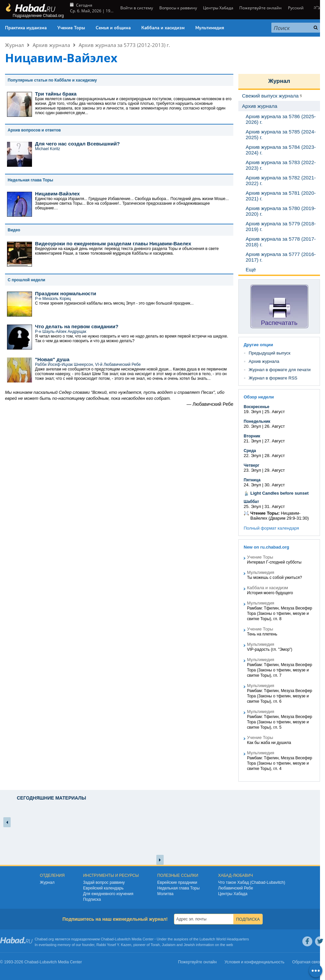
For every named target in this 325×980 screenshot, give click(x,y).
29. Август (275, 470)
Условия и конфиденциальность (255, 962)
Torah (155, 945)
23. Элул (252, 470)
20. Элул (252, 426)
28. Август (275, 456)
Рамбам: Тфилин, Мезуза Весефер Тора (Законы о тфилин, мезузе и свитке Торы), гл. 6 (279, 696)
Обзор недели (259, 397)
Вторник (252, 436)
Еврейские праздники (177, 882)
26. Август (275, 426)
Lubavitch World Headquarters (224, 939)
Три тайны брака (56, 94)
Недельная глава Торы (178, 888)
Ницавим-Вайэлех (57, 194)
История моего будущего (270, 593)
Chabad (107, 939)
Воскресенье (256, 407)
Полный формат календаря (271, 528)
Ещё (251, 269)
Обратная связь (307, 962)
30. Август (275, 485)
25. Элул (252, 506)
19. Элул (252, 412)
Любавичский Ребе (235, 888)
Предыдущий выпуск (269, 353)
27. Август (275, 441)
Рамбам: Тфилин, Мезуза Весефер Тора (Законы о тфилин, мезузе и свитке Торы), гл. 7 (279, 670)
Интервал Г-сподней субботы (274, 562)
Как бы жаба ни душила (269, 743)
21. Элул (252, 441)
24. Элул (252, 485)
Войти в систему (136, 8)
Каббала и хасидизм (163, 28)
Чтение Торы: (265, 513)
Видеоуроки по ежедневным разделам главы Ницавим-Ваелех (113, 244)
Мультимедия (210, 28)
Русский (296, 8)
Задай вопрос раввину (104, 882)
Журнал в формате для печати (280, 370)
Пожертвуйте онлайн (260, 8)
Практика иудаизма (26, 28)
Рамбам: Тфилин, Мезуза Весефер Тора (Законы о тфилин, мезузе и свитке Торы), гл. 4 (279, 763)
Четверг (251, 465)
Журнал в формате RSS (273, 378)
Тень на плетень (262, 634)
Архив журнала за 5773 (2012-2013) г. (124, 45)
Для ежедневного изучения (108, 894)
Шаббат (251, 502)
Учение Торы (71, 28)
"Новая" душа (52, 359)
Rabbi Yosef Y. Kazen (114, 945)
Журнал (14, 45)
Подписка (92, 899)
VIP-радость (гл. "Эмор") (270, 649)
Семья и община (113, 28)
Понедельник (257, 421)
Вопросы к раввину (178, 8)
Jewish (189, 945)
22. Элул (252, 456)
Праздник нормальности (66, 293)
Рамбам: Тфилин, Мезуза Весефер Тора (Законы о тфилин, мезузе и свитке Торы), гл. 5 (279, 722)
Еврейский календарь (103, 888)
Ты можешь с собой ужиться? (274, 578)
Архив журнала (51, 45)
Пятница (252, 480)
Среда (250, 451)
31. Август (275, 506)
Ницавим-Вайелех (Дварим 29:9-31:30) (279, 516)
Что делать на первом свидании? (77, 326)
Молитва (165, 894)
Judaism (169, 945)
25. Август (275, 412)
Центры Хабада (218, 8)
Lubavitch (123, 939)
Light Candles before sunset (279, 493)
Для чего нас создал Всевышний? (77, 144)
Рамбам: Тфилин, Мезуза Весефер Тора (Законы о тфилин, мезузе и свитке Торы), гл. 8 (279, 613)
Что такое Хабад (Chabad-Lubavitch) (251, 882)
